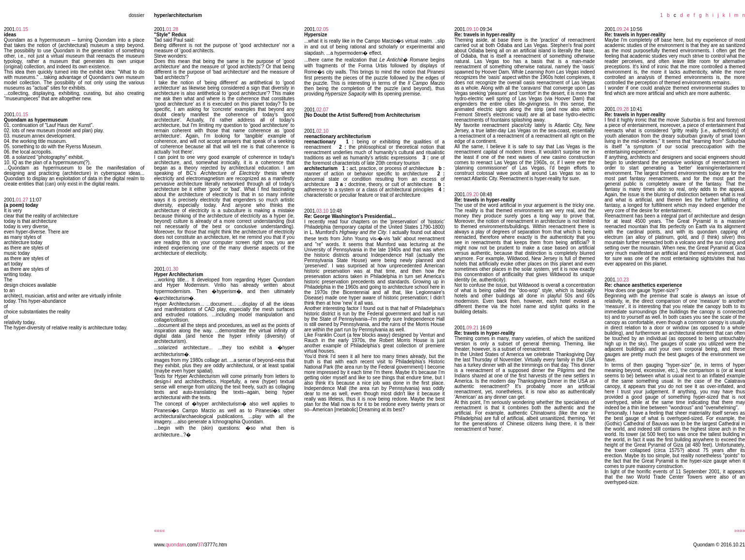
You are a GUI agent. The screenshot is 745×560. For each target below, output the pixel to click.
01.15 (22, 29)
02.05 (322, 29)
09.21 (473, 328)
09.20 (473, 194)
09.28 (623, 109)
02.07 (322, 110)
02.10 (322, 131)
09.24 (623, 29)
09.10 (473, 29)
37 (200, 545)
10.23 (623, 280)
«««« (159, 531)
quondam (176, 545)
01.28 (172, 29)
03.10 (322, 211)
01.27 (22, 200)
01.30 (172, 269)
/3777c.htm (215, 545)
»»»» (740, 531)
